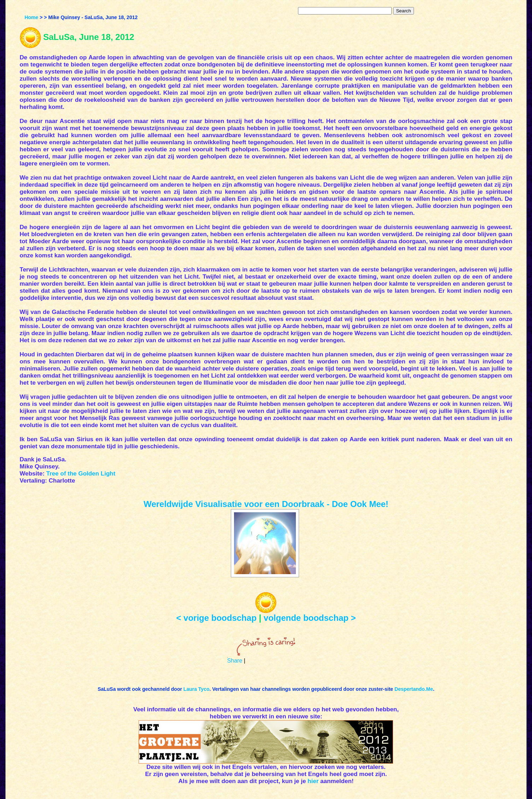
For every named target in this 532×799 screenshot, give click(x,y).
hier (313, 781)
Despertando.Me (414, 689)
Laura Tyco (197, 689)
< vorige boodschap (216, 618)
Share (235, 661)
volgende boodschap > (310, 618)
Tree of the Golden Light (81, 474)
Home (31, 17)
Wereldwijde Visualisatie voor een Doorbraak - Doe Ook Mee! (266, 504)
